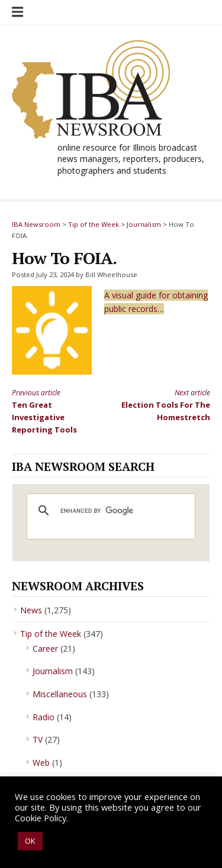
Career (45, 648)
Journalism (53, 671)
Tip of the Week (51, 634)
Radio (44, 717)
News (31, 610)
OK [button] (30, 841)
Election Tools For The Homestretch (165, 404)
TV (38, 739)
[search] (109, 511)
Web (41, 763)
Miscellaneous (60, 694)
